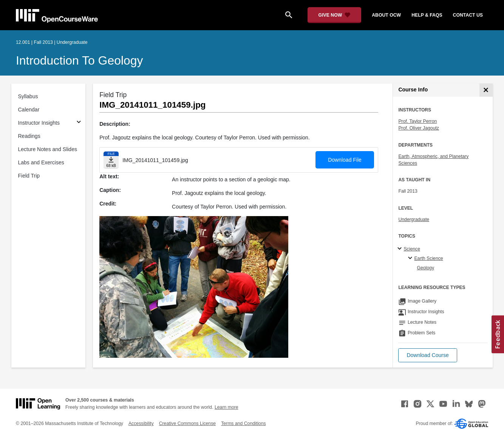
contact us (468, 15)
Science (412, 249)
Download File (345, 160)
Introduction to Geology (79, 60)
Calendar (29, 110)
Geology (425, 268)
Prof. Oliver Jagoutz (419, 128)
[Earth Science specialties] (411, 258)
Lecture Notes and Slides (48, 149)
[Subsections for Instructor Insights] (79, 123)
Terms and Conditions (243, 423)
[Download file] (111, 160)
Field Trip (29, 176)
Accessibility (141, 423)
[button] (427, 355)
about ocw (386, 15)
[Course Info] (486, 90)
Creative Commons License (187, 423)
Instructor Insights (39, 123)
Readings (29, 136)
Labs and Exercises (41, 162)
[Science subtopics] (401, 249)
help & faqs (427, 15)
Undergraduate (414, 219)
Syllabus (28, 96)
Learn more (226, 407)
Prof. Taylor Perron (417, 121)
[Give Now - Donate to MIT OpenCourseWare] (335, 15)
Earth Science (428, 258)
